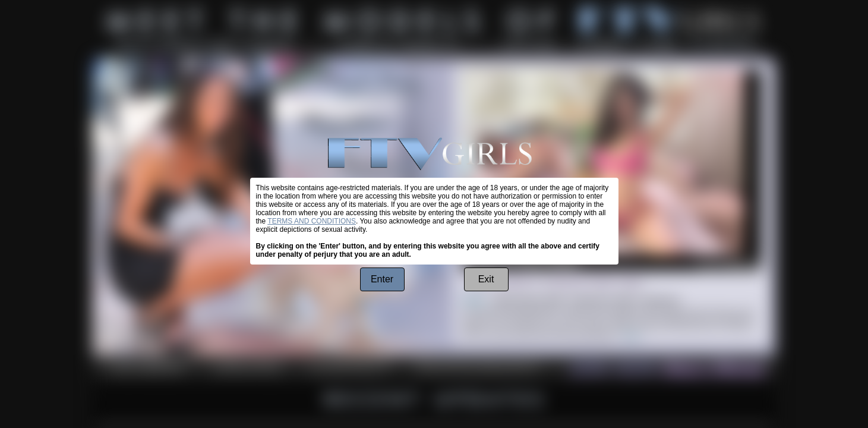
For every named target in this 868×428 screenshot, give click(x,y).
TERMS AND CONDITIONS (312, 221)
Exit (486, 279)
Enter (382, 279)
